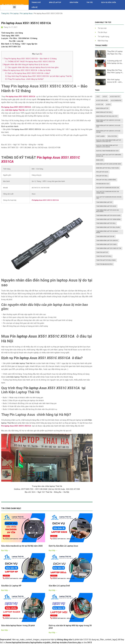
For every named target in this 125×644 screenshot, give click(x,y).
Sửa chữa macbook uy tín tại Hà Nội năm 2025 (22, 546)
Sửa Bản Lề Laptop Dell (59, 586)
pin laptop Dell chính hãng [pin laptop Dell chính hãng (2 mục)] (106, 180)
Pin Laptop (14, 13)
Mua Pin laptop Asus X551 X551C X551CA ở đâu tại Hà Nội (27, 70)
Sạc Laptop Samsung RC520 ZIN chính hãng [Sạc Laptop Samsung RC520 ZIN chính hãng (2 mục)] (108, 192)
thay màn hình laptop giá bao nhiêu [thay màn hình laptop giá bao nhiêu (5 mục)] (107, 232)
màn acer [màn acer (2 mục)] (100, 160)
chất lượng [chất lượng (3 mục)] (100, 136)
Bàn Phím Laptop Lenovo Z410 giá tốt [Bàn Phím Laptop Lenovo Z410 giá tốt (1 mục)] (108, 126)
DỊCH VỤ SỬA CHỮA (109, 2)
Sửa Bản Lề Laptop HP (11, 586)
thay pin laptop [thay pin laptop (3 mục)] (102, 252)
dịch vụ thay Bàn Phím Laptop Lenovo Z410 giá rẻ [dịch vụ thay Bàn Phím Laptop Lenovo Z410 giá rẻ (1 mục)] (107, 146)
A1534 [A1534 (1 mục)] (108, 104)
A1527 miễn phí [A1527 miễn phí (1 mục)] (116, 100)
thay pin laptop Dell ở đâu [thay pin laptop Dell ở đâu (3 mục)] (106, 260)
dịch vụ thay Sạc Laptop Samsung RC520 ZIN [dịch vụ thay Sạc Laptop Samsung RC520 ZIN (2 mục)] (109, 155)
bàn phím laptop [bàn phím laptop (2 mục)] (102, 108)
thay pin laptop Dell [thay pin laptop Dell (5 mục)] (104, 256)
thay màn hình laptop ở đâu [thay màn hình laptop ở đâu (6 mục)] (106, 244)
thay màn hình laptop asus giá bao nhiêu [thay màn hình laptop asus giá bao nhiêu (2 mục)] (108, 211)
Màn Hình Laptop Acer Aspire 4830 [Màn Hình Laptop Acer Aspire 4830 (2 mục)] (109, 164)
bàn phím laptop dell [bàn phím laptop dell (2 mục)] (104, 112)
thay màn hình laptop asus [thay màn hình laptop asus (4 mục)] (106, 206)
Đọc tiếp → (5, 550)
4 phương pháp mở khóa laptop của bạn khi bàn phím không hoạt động (115, 62)
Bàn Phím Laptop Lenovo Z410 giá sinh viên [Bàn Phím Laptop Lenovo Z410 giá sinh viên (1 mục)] (108, 121)
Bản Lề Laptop (55, 2)
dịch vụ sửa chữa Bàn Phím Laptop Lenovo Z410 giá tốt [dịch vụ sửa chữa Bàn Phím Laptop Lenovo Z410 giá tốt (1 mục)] (109, 141)
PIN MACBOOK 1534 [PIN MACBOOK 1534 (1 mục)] (103, 184)
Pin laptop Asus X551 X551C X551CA (20, 96)
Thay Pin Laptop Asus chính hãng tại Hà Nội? (24, 79)
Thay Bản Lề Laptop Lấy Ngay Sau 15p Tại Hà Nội (115, 53)
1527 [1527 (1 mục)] (98, 97)
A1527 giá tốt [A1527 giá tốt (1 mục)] (115, 97)
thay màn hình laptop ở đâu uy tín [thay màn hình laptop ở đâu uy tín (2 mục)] (109, 248)
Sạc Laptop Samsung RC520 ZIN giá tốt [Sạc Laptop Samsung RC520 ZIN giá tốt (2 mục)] (109, 198)
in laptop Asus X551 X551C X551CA (17, 426)
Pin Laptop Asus (26, 13)
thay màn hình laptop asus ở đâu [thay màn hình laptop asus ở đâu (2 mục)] (108, 216)
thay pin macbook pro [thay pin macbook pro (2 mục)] (104, 264)
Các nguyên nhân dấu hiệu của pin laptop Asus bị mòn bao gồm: (32, 67)
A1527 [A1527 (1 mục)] (105, 97)
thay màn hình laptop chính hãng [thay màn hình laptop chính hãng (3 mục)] (108, 219)
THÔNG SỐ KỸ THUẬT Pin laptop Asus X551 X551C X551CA (30, 62)
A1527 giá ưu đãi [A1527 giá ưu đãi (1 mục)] (102, 100)
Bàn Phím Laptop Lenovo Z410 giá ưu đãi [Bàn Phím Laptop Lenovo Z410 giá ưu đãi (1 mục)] (108, 132)
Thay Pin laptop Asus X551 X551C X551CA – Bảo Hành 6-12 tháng (30, 59)
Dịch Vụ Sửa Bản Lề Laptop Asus (63, 546)
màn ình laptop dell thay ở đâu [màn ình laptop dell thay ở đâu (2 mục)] (108, 168)
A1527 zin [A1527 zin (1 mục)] (100, 104)
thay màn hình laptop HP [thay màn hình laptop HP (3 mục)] (105, 237)
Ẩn (41, 54)
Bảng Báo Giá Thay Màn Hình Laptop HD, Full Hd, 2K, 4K (115, 71)
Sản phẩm (74, 2)
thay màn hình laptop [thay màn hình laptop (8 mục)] (104, 202)
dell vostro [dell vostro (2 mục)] (112, 136)
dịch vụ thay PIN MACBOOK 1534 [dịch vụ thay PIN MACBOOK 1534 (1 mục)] (107, 151)
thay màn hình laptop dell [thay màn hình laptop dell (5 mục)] (106, 223)
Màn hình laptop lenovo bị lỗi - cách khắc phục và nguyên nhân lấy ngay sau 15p (115, 81)
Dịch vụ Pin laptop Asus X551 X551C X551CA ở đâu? (27, 73)
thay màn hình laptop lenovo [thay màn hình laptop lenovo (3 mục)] (107, 241)
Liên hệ (34, 7)
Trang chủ (36, 2)
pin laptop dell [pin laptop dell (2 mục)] (102, 176)
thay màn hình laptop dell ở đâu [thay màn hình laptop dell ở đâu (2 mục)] (108, 227)
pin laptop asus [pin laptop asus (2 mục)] (102, 172)
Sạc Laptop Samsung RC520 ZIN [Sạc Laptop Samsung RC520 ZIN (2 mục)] (108, 188)
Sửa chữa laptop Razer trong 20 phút (18, 625)
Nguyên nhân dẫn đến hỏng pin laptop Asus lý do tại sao (26, 64)
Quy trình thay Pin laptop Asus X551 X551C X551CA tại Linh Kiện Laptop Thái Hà (38, 76)
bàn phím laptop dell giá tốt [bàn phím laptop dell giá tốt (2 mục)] (107, 116)
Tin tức (90, 2)
